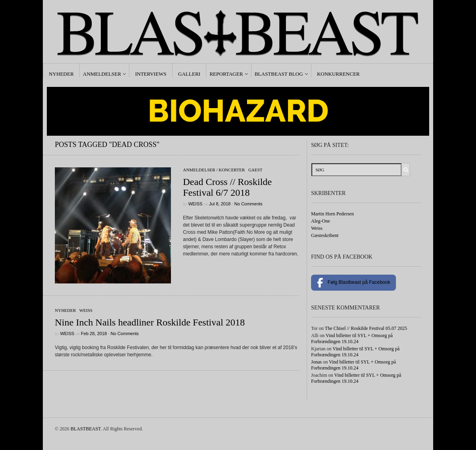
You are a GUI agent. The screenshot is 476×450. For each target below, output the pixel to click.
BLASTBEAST (85, 429)
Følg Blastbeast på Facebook (353, 283)
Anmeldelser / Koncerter (214, 170)
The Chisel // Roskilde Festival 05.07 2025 (366, 328)
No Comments (248, 204)
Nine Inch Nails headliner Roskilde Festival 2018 (150, 322)
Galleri (189, 74)
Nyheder (61, 74)
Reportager (226, 74)
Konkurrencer (338, 74)
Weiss (195, 204)
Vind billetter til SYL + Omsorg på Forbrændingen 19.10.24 (352, 339)
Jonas (316, 362)
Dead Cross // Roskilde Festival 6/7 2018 (227, 187)
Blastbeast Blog (279, 74)
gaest (255, 170)
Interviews (151, 74)
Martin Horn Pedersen (332, 214)
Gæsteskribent (325, 235)
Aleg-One (320, 221)
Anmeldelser (102, 74)
